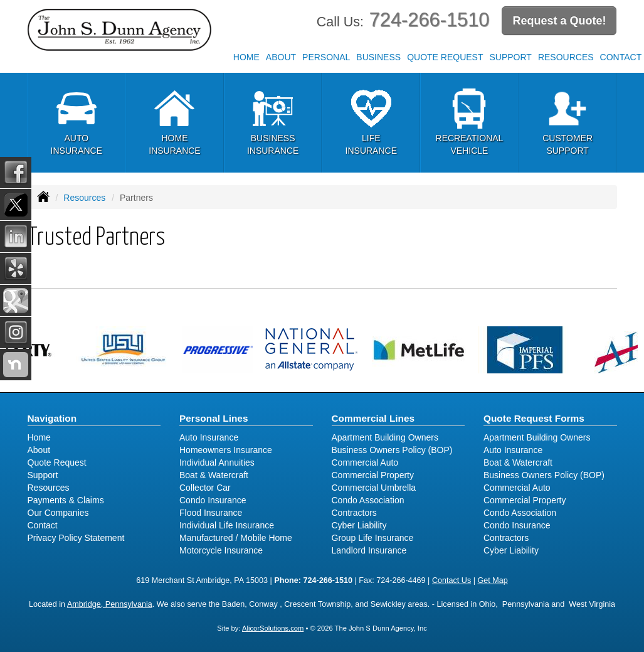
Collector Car (205, 488)
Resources (84, 198)
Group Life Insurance (373, 538)
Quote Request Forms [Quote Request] (534, 418)
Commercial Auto (365, 462)
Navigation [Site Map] (52, 418)
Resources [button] (566, 57)
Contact (43, 525)
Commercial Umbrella (374, 488)
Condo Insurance (213, 500)
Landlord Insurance (369, 550)
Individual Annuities (217, 462)
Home (246, 57)
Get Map (492, 580)
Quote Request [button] (445, 57)
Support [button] (510, 57)
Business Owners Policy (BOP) (392, 450)
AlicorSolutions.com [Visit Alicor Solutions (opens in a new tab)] (273, 628)
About (281, 57)
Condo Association (368, 500)
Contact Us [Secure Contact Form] (451, 580)
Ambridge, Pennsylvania (110, 604)
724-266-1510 (430, 20)
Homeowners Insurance (226, 450)
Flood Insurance (211, 513)
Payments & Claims (66, 500)
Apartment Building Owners (385, 437)
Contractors (354, 513)
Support (43, 475)
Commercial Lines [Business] (373, 418)
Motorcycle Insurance (221, 550)
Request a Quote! (559, 21)
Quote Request (57, 462)
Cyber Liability (359, 525)
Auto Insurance (209, 437)
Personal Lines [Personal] (214, 418)
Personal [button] (326, 57)
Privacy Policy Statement (76, 538)
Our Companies (58, 513)
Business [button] (378, 57)
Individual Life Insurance (227, 525)
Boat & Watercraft (214, 475)
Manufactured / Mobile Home (236, 538)
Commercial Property (373, 475)
